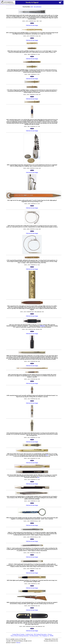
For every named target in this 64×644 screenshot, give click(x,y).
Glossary (50, 634)
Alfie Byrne (42, 326)
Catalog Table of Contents (18, 634)
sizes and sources (38, 7)
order (32, 7)
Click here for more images (32, 25)
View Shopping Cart (44, 636)
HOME (52, 636)
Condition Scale (29, 634)
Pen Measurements (34, 636)
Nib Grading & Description (40, 634)
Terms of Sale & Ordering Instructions (20, 636)
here (47, 455)
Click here (18, 643)
